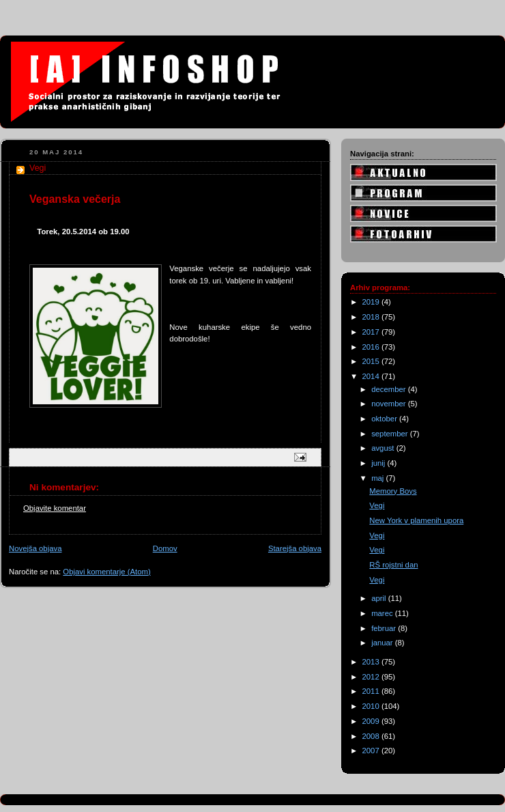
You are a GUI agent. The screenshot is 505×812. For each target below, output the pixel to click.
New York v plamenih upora (416, 520)
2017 (372, 332)
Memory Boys (393, 491)
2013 (372, 662)
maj (378, 478)
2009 (372, 721)
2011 (372, 691)
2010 (372, 706)
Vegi (377, 505)
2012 (372, 677)
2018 (372, 317)
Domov (165, 548)
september (391, 434)
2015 (372, 361)
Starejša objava (295, 548)
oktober (385, 419)
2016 (372, 347)
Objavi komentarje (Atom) (106, 572)
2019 (372, 302)
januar (383, 643)
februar (385, 628)
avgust (384, 448)
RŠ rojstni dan (393, 565)
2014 (372, 376)
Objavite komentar (55, 508)
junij (379, 463)
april (380, 598)
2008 (372, 736)
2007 (372, 751)
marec (383, 613)
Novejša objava (35, 548)
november (390, 404)
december (390, 389)
